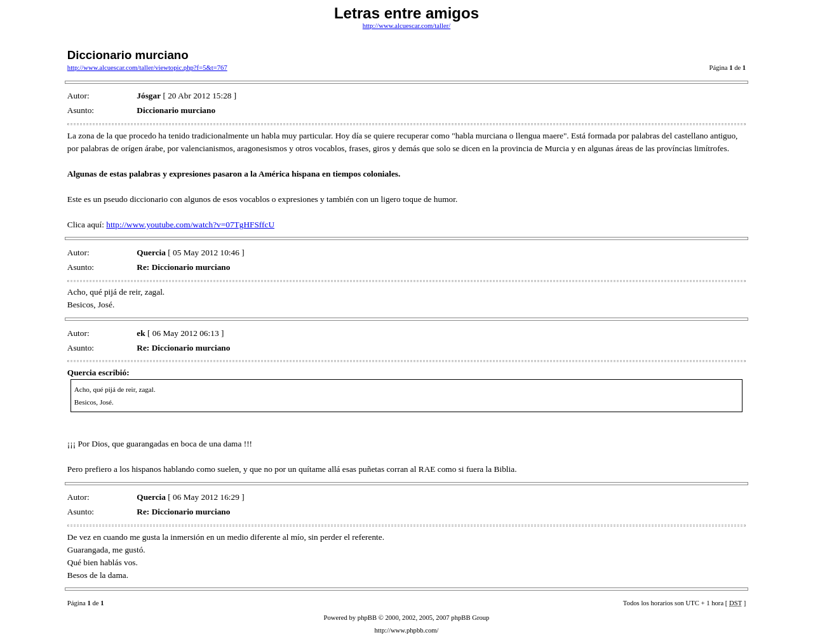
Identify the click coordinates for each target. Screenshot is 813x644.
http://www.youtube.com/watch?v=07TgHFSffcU (190, 225)
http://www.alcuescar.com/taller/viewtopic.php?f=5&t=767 (147, 68)
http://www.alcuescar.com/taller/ (406, 26)
